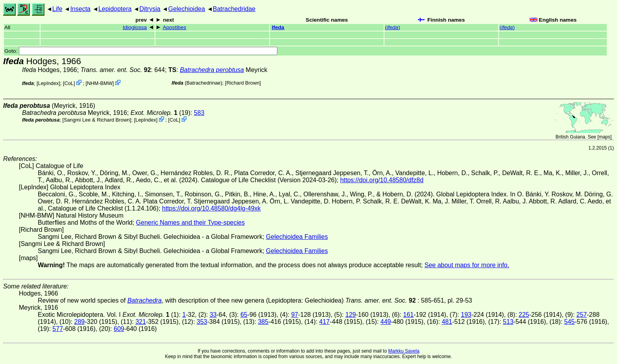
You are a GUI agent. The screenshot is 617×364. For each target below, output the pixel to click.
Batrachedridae (234, 9)
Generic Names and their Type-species (190, 223)
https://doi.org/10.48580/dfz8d (382, 180)
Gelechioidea (186, 9)
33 (213, 315)
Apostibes (174, 27)
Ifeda (278, 27)
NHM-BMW (100, 83)
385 (263, 322)
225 (524, 315)
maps (605, 137)
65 (244, 315)
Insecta (80, 9)
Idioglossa (135, 27)
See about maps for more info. (467, 265)
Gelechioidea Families (297, 237)
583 (199, 113)
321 (141, 322)
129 (351, 315)
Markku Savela (404, 351)
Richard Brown (243, 83)
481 (447, 322)
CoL (69, 83)
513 (508, 322)
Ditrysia (150, 9)
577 (58, 329)
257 (582, 315)
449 (386, 322)
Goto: (141, 51)
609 (119, 329)
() (393, 27)
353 (202, 322)
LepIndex (49, 83)
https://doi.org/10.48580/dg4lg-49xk (212, 208)
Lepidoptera (115, 9)
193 (466, 315)
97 (295, 315)
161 (409, 315)
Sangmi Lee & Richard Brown (97, 120)
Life (57, 9)
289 (79, 322)
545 (570, 322)
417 (324, 322)
